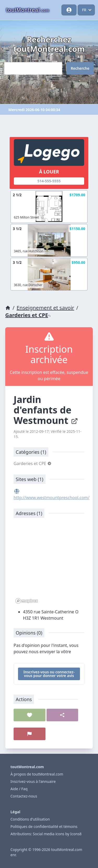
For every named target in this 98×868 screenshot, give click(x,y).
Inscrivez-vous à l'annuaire (33, 781)
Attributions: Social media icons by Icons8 (46, 834)
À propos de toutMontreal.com (37, 774)
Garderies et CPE (28, 315)
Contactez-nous (24, 796)
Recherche (80, 68)
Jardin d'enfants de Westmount (46, 410)
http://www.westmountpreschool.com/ (52, 498)
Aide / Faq (19, 789)
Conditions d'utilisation (30, 819)
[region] (49, 564)
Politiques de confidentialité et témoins (44, 826)
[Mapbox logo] (27, 601)
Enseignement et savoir (45, 308)
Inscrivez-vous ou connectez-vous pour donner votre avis (49, 674)
